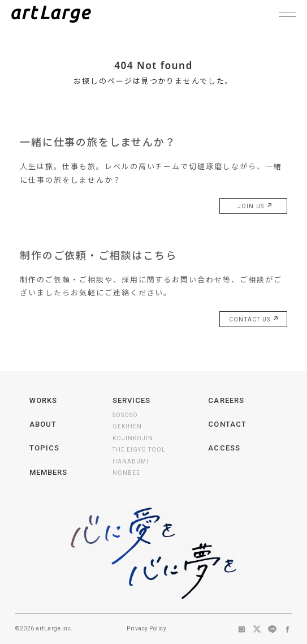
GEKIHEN (127, 426)
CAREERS (226, 400)
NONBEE (126, 473)
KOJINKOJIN (133, 438)
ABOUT (43, 424)
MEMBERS (48, 472)
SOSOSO (125, 415)
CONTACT (227, 424)
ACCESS (224, 448)
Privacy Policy (146, 628)
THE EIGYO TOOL (139, 450)
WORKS (43, 400)
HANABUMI (131, 461)
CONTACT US (252, 320)
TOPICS (44, 448)
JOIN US (253, 207)
